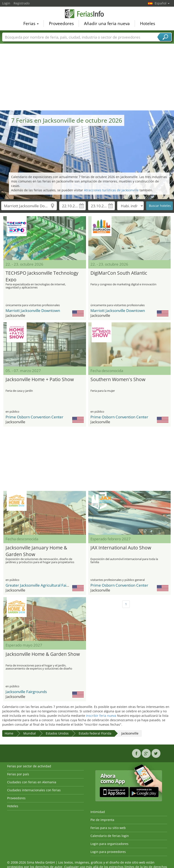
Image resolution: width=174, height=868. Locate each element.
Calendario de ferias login (110, 836)
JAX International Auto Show (121, 548)
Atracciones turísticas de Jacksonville (111, 190)
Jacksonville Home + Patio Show (40, 379)
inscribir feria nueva (101, 716)
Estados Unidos (57, 733)
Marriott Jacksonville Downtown (33, 311)
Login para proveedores (108, 852)
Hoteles (148, 24)
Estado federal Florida (95, 733)
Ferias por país (18, 774)
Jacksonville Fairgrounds (26, 692)
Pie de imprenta (102, 820)
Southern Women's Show (118, 379)
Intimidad (98, 812)
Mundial (30, 733)
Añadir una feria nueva (107, 24)
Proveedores (61, 24)
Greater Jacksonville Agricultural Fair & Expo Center (50, 585)
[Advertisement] (87, 77)
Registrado (22, 3)
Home (9, 733)
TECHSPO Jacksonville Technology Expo (42, 276)
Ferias (31, 24)
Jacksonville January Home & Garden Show (36, 550)
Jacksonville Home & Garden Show (43, 654)
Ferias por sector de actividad (29, 766)
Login (6, 3)
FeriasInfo (87, 14)
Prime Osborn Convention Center (34, 417)
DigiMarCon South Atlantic (119, 273)
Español (162, 3)
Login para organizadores (109, 844)
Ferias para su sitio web (108, 828)
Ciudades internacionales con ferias (34, 790)
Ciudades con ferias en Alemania (32, 782)
